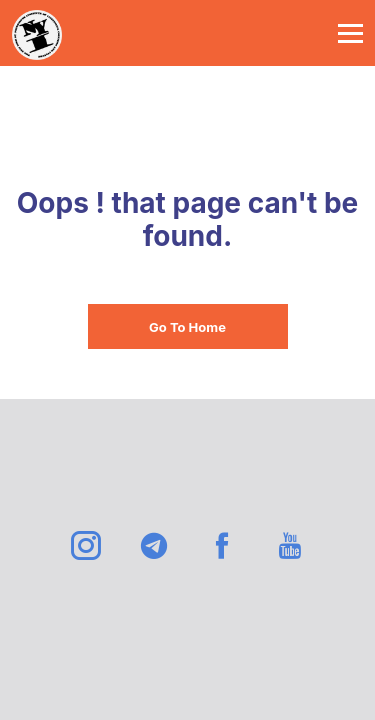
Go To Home (187, 327)
